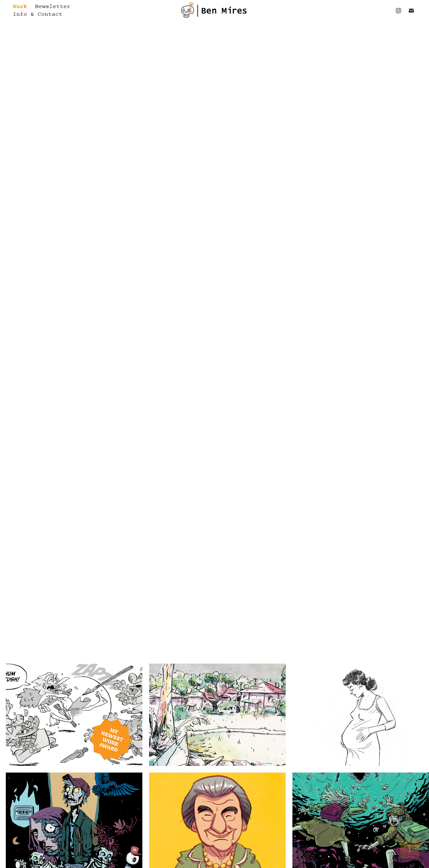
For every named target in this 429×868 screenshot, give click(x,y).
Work (20, 7)
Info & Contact (38, 14)
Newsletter (53, 7)
